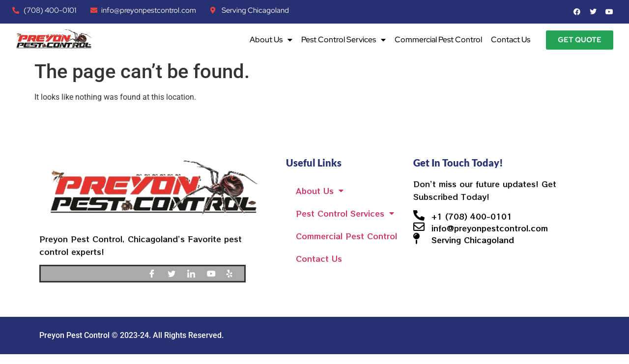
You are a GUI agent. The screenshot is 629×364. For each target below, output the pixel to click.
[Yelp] (234, 274)
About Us (271, 40)
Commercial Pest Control (438, 40)
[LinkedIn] (195, 274)
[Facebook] (155, 274)
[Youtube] (214, 274)
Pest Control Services (343, 40)
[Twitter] (175, 274)
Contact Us (511, 40)
